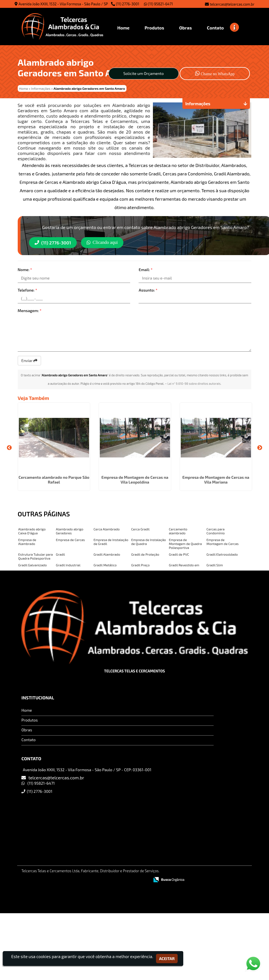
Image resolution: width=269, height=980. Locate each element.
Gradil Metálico (105, 565)
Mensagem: (30, 311)
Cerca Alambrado (107, 529)
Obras (27, 730)
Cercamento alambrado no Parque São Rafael (54, 480)
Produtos (30, 720)
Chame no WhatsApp (215, 73)
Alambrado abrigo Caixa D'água (32, 531)
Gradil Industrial (68, 565)
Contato (28, 740)
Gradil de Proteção (145, 554)
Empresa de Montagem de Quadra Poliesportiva (185, 544)
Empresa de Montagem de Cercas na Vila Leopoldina (135, 480)
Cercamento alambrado (178, 531)
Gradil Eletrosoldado (222, 554)
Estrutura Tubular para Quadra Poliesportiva (36, 556)
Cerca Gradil (140, 529)
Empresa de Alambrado (27, 542)
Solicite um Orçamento (144, 73)
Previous (9, 448)
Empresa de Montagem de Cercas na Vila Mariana (216, 480)
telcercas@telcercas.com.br (232, 4)
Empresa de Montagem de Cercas (223, 542)
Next (260, 448)
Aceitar (167, 959)
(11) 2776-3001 (127, 4)
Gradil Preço (141, 565)
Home (27, 710)
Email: (145, 270)
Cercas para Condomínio (216, 531)
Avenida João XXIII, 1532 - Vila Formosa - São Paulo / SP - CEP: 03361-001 (87, 770)
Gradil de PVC (179, 554)
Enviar (29, 360)
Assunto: (148, 290)
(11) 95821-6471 (158, 4)
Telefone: (27, 290)
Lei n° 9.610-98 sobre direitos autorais (194, 383)
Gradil (60, 554)
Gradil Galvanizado (32, 565)
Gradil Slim (215, 565)
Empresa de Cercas (70, 540)
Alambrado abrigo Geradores (70, 531)
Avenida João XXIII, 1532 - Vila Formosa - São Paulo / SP (63, 4)
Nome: (25, 270)
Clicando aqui (102, 242)
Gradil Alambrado (107, 554)
